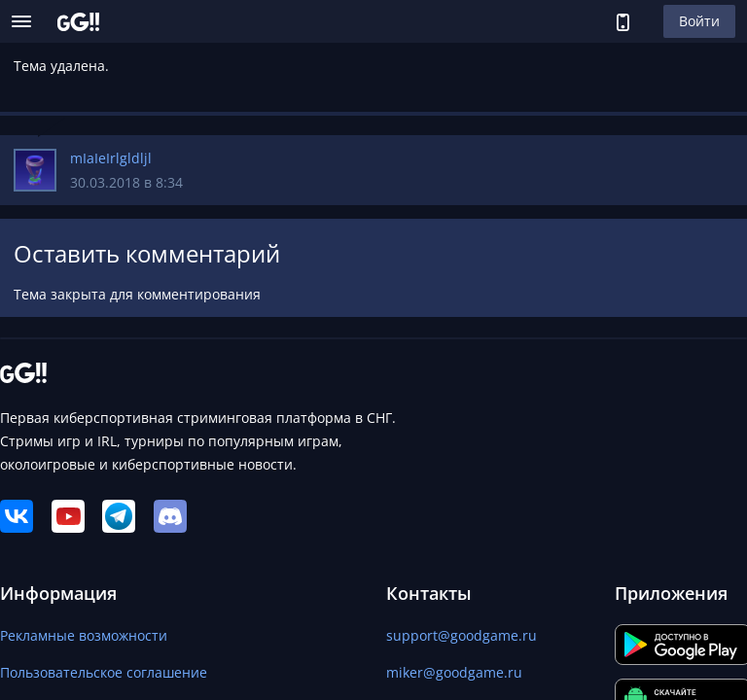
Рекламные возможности (84, 635)
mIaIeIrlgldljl (111, 158)
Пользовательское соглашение (104, 672)
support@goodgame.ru (462, 635)
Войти (699, 21)
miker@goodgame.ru (454, 672)
